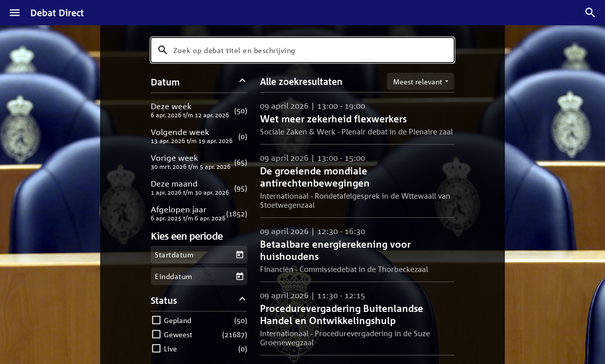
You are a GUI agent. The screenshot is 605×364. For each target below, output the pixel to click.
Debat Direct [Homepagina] (57, 13)
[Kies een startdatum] (240, 255)
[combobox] (303, 50)
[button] (199, 110)
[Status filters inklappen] (243, 300)
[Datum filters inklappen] (243, 82)
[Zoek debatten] (590, 13)
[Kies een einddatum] (240, 276)
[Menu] (15, 13)
